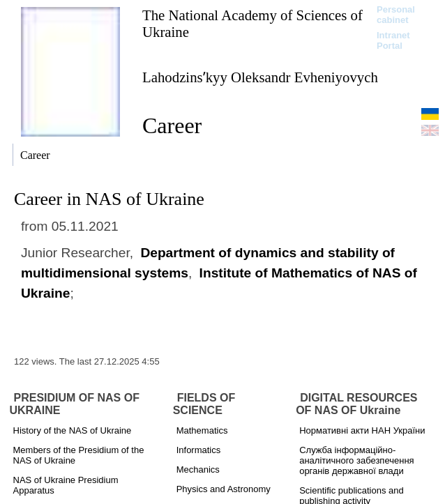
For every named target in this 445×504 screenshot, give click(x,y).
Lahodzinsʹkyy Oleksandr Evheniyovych (260, 77)
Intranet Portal (393, 40)
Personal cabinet (396, 15)
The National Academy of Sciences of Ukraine (252, 23)
